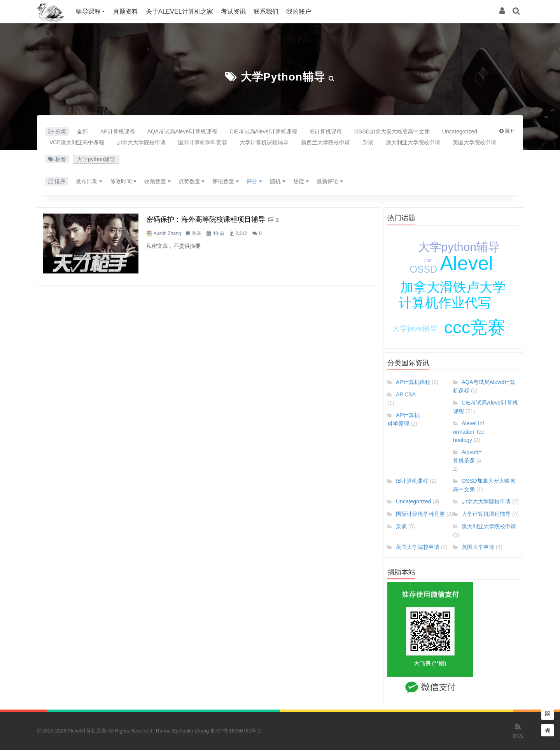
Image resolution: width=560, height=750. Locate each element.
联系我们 (266, 11)
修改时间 (123, 181)
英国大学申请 (478, 547)
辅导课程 (88, 11)
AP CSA (406, 394)
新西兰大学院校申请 (325, 142)
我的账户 (299, 11)
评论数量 (226, 181)
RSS (518, 731)
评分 (254, 181)
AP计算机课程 (118, 131)
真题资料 (126, 11)
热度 (301, 181)
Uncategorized (460, 131)
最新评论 (330, 181)
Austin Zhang (167, 233)
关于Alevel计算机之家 (179, 11)
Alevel (466, 263)
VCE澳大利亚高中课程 (77, 142)
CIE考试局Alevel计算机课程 (263, 131)
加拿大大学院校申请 (141, 142)
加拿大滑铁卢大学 (453, 287)
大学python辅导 (283, 77)
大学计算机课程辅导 (264, 142)
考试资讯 (233, 11)
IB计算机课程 (326, 131)
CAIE (428, 261)
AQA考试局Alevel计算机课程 (182, 131)
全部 (82, 131)
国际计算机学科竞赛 (203, 142)
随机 (278, 181)
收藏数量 (157, 181)
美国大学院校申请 (474, 142)
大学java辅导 (415, 328)
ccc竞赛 (475, 327)
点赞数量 (192, 181)
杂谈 (368, 142)
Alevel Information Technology (469, 432)
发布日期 (89, 181)
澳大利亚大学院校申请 (413, 142)
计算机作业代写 (445, 303)
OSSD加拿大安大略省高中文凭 (392, 131)
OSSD (423, 269)
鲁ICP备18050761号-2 (236, 731)
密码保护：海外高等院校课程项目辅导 (206, 219)
